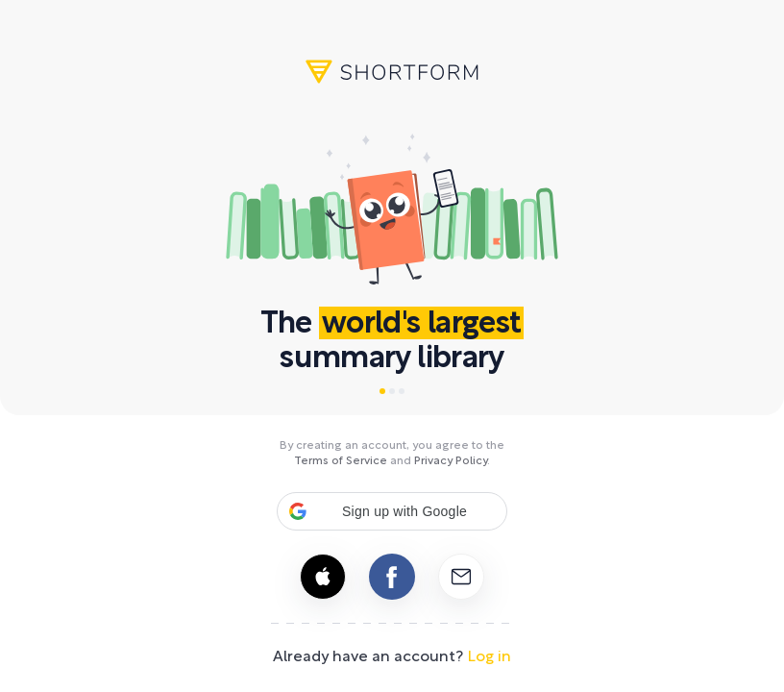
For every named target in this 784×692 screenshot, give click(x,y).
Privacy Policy (451, 461)
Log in (489, 657)
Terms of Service (341, 461)
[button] (392, 511)
